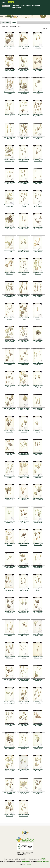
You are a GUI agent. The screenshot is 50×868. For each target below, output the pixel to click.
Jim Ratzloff (24, 432)
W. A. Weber (9, 48)
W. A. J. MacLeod (38, 206)
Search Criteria (5, 22)
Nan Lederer (38, 342)
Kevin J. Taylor (38, 364)
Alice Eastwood (9, 590)
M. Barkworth (38, 680)
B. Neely (38, 138)
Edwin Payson (9, 297)
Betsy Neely (9, 138)
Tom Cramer (24, 748)
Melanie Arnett (9, 568)
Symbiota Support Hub (43, 862)
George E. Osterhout (38, 116)
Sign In (11, 2)
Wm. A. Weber (9, 432)
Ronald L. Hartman (24, 161)
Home (1, 16)
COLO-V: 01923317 (38, 500)
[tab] (5, 22)
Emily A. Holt (38, 184)
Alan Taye (9, 455)
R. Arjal (38, 319)
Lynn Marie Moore (24, 613)
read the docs (25, 862)
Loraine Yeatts (9, 116)
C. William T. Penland (24, 409)
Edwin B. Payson (38, 251)
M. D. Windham (24, 184)
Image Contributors (9, 16)
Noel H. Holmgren (24, 680)
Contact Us (5, 2)
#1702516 (43, 859)
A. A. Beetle (24, 93)
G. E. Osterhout (38, 161)
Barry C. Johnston (9, 748)
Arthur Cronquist (9, 71)
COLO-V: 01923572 (24, 816)
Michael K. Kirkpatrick (24, 251)
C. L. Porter (9, 251)
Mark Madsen (38, 48)
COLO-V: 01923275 (24, 71)
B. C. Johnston (9, 229)
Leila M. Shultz (9, 184)
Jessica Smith (9, 522)
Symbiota (28, 864)
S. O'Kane (38, 93)
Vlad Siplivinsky (24, 48)
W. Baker (24, 319)
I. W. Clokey (9, 545)
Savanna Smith (24, 771)
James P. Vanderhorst (24, 455)
